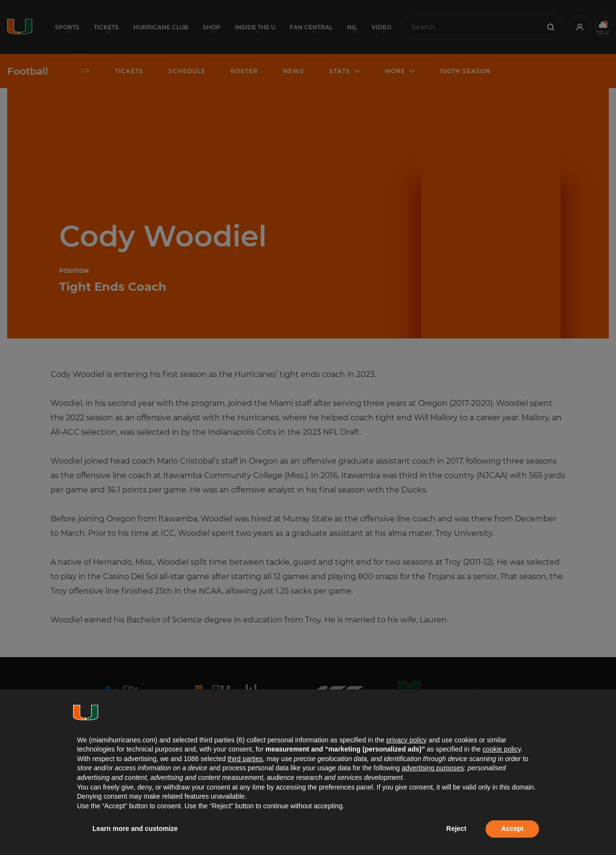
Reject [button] (456, 829)
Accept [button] (512, 829)
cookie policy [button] (502, 749)
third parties (245, 759)
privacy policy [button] (406, 740)
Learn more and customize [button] (135, 829)
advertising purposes (433, 768)
